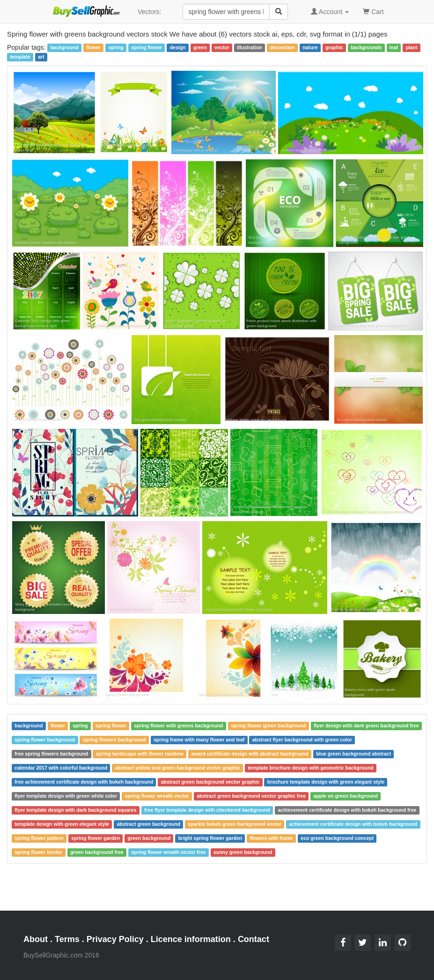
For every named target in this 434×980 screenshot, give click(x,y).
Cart (373, 11)
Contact (254, 939)
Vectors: (150, 12)
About (36, 939)
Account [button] (330, 12)
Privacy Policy (115, 939)
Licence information (191, 939)
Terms (67, 939)
